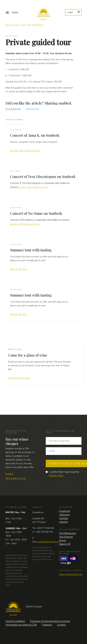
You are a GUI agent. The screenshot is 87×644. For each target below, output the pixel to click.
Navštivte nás (19, 378)
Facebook (13, 109)
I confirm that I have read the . (64, 474)
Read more (19, 269)
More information (25, 151)
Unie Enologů (66, 537)
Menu (15, 12)
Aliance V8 (65, 544)
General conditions (15, 621)
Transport (47, 625)
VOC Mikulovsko (68, 533)
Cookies (61, 625)
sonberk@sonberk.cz (48, 542)
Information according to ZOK (21, 625)
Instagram (65, 515)
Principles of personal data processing (50, 621)
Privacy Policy (56, 476)
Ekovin (63, 540)
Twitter (33, 109)
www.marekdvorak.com (71, 574)
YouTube (64, 518)
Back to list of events (25, 25)
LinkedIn (63, 522)
